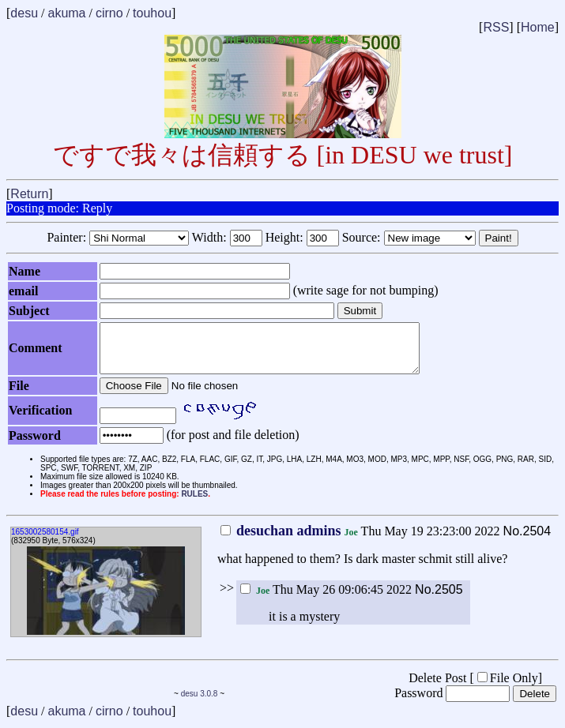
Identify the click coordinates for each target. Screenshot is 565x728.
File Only (508, 687)
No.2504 (527, 540)
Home (538, 27)
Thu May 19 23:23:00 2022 (360, 540)
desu (24, 13)
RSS (496, 27)
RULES (194, 503)
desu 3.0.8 (200, 703)
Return (29, 194)
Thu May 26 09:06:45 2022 (326, 599)
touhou (152, 13)
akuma (66, 13)
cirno (109, 13)
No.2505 (439, 599)
